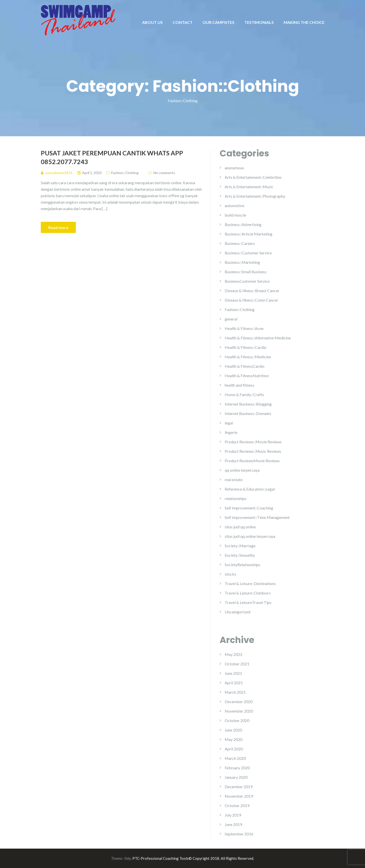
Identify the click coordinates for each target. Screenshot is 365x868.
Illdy (127, 858)
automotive (235, 206)
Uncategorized (237, 612)
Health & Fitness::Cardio (246, 347)
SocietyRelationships (242, 565)
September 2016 (239, 834)
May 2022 (234, 654)
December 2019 (239, 787)
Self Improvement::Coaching (249, 508)
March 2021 (235, 692)
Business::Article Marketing (249, 234)
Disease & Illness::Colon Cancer (251, 300)
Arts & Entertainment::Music (249, 187)
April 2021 (234, 683)
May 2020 (234, 739)
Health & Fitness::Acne (244, 328)
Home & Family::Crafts (244, 394)
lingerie (231, 432)
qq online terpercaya (242, 470)
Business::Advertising (243, 224)
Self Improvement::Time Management (257, 517)
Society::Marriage (240, 546)
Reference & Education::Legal (250, 489)
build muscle (235, 215)
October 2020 (237, 720)
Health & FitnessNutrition (247, 376)
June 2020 (233, 730)
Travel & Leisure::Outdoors (248, 593)
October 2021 (237, 664)
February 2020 (237, 768)
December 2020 (239, 702)
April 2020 (234, 749)
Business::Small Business (246, 272)
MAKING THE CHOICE (304, 22)
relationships (236, 498)
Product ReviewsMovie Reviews (252, 461)
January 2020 (236, 777)
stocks (230, 574)
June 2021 (233, 673)
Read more (58, 227)
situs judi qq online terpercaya (250, 536)
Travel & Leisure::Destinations (250, 583)
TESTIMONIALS (259, 22)
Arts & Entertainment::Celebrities (253, 177)
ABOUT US (152, 22)
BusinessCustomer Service (247, 281)
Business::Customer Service (248, 253)
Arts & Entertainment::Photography (255, 196)
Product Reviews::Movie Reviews (253, 442)
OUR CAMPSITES (218, 22)
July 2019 (233, 815)
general (231, 319)
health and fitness (239, 385)
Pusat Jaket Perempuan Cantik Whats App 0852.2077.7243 (112, 157)
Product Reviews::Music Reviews (253, 451)
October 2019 (237, 805)
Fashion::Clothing (125, 173)
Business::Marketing (242, 262)
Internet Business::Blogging (248, 404)
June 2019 (233, 824)
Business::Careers (240, 243)
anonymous (234, 168)
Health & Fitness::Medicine (248, 357)
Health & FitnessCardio (245, 366)
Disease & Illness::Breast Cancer (252, 291)
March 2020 (235, 758)
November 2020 (239, 711)
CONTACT (183, 22)
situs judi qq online (240, 527)
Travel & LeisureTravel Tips (248, 602)
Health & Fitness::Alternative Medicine (258, 338)
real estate (234, 480)
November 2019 (239, 796)
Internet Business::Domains (248, 413)
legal (229, 423)
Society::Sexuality (240, 555)
